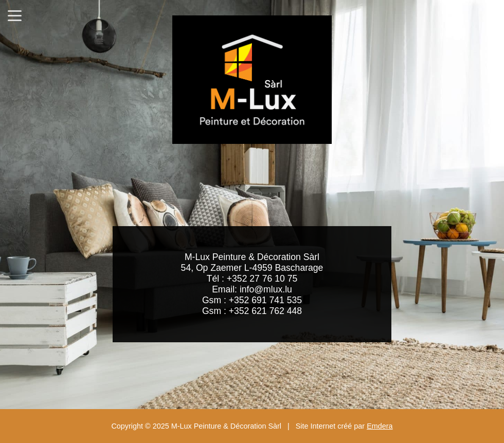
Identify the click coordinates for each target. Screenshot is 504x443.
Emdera (380, 426)
